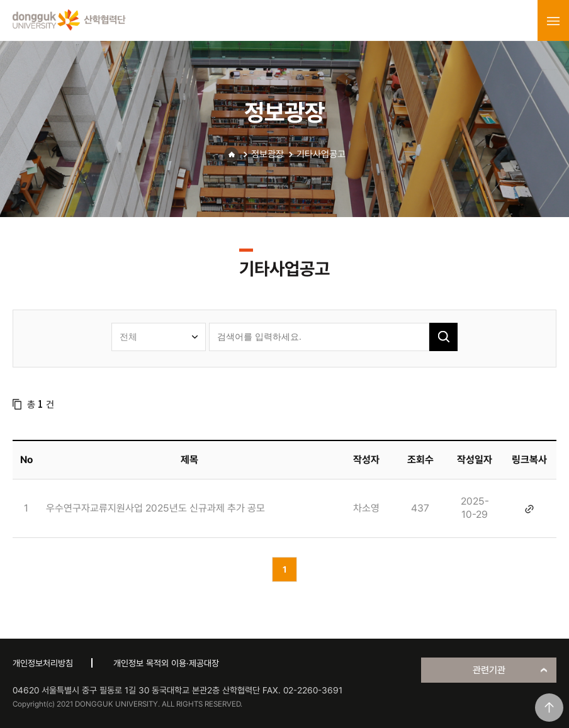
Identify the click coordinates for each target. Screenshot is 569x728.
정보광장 (268, 154)
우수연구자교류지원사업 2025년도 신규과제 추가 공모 (155, 508)
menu (553, 21)
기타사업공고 (321, 154)
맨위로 (549, 708)
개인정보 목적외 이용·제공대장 (166, 663)
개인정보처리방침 (43, 663)
